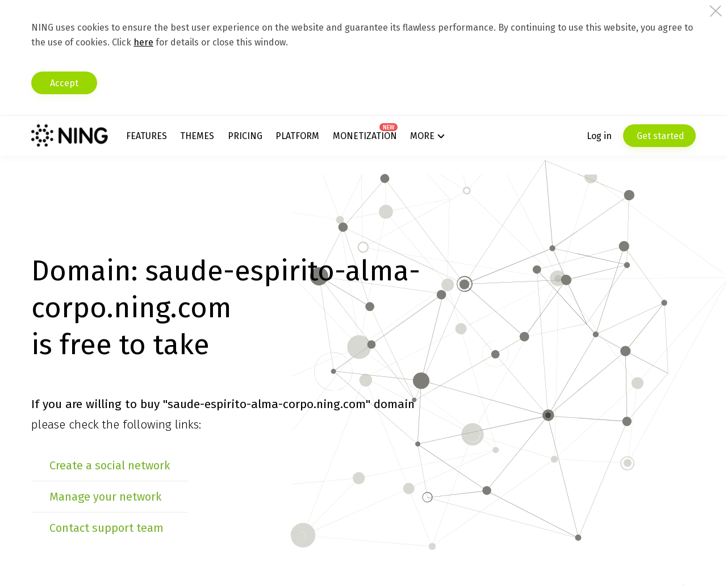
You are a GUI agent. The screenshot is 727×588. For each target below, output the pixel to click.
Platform (297, 136)
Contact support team (106, 528)
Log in (599, 136)
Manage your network (105, 497)
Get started (659, 136)
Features (147, 136)
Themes (197, 136)
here (143, 42)
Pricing (245, 136)
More (422, 136)
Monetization (365, 136)
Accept (64, 83)
